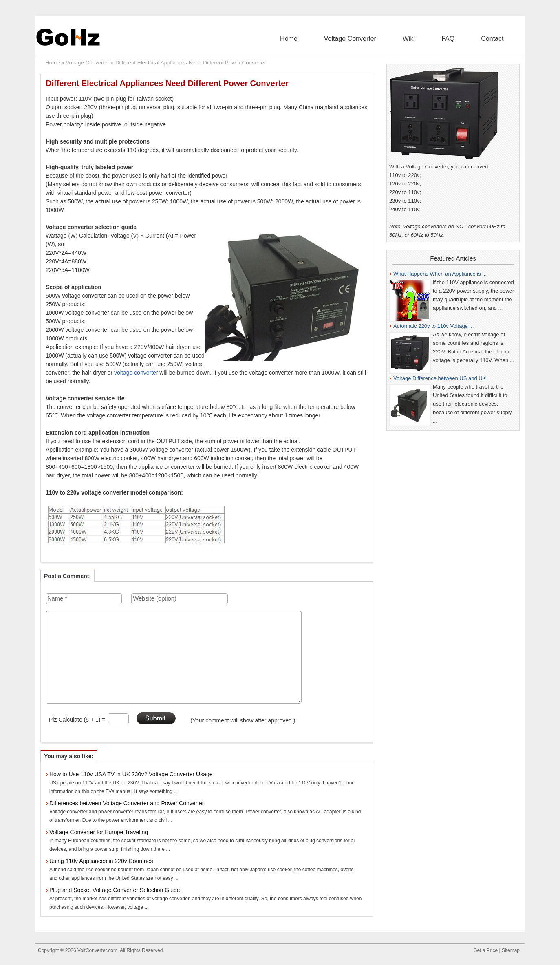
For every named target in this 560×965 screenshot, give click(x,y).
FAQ (467, 39)
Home (346, 39)
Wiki (441, 39)
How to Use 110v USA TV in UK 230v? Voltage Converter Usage (131, 774)
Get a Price (485, 950)
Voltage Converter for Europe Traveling (99, 832)
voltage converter (136, 373)
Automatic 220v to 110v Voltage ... (433, 326)
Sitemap (511, 950)
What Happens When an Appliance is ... (440, 274)
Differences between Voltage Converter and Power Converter (127, 803)
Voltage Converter (395, 39)
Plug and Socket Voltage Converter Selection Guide (115, 890)
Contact (499, 39)
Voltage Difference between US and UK (440, 378)
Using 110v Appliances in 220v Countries (101, 861)
